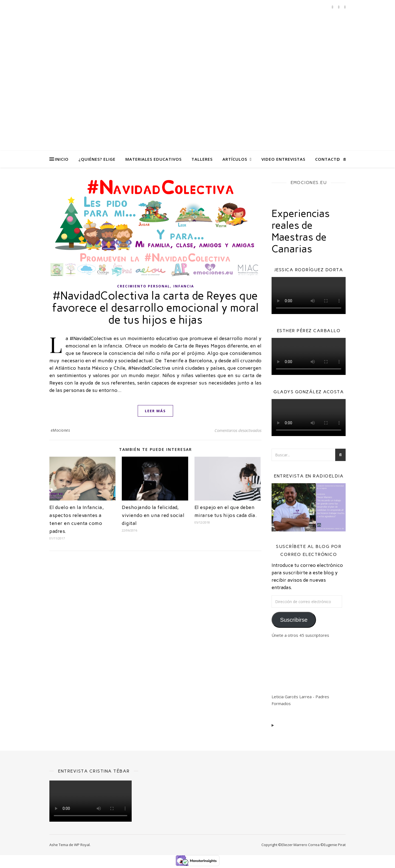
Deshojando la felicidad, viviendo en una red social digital (153, 515)
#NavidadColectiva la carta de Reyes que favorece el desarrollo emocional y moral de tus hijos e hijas (155, 308)
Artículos (235, 159)
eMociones (60, 430)
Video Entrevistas (283, 159)
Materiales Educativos (153, 159)
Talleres (202, 159)
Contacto (328, 159)
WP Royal (82, 845)
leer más (155, 411)
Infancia (184, 286)
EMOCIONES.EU (309, 183)
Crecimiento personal (144, 286)
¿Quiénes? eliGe (97, 159)
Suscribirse (294, 620)
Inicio (62, 159)
